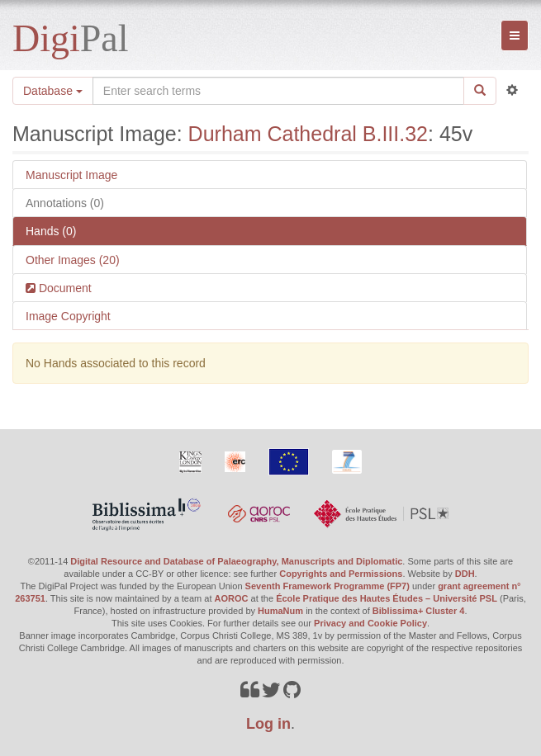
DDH (465, 574)
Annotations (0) (65, 203)
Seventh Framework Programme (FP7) (327, 586)
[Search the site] (278, 91)
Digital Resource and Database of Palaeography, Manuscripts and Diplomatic (236, 561)
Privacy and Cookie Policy (370, 623)
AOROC (232, 598)
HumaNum (280, 611)
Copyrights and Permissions (341, 574)
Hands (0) (51, 231)
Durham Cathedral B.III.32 (308, 134)
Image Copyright (68, 316)
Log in (268, 724)
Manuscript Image (71, 175)
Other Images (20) (73, 260)
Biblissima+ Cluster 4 (419, 611)
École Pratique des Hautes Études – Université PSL (387, 598)
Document (64, 288)
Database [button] (53, 91)
